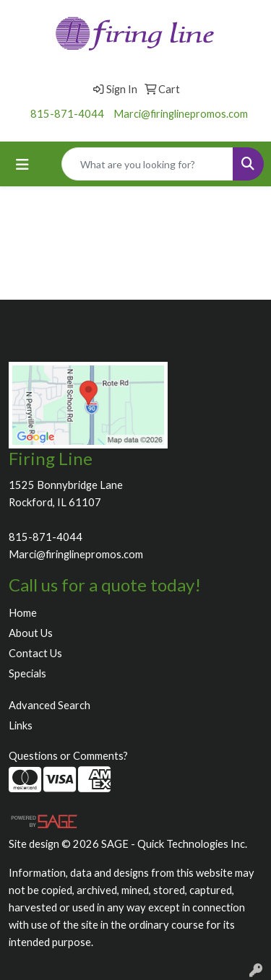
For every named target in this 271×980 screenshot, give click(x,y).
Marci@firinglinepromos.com (181, 114)
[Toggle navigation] (22, 164)
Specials (27, 673)
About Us (31, 633)
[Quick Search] (147, 164)
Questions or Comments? (68, 756)
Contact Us (35, 653)
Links (21, 725)
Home (23, 613)
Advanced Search (50, 705)
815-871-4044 (67, 114)
